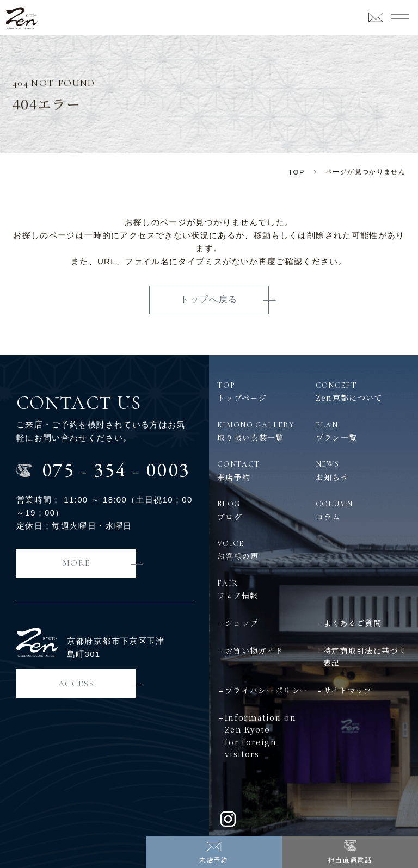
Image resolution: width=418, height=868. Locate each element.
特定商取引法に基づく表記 (365, 656)
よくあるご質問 (352, 623)
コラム (363, 510)
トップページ (264, 391)
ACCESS (76, 684)
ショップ (241, 623)
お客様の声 (264, 550)
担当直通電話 (350, 860)
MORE (76, 563)
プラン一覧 (363, 431)
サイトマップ (348, 690)
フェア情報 (313, 589)
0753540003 (116, 470)
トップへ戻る (209, 299)
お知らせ (363, 470)
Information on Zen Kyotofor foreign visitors (260, 736)
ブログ (264, 510)
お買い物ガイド (254, 650)
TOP (297, 172)
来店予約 (214, 860)
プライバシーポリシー (267, 690)
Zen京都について (363, 391)
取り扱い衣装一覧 (264, 431)
